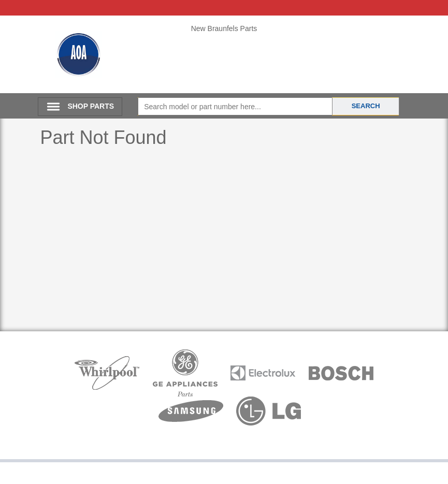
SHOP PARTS (91, 106)
